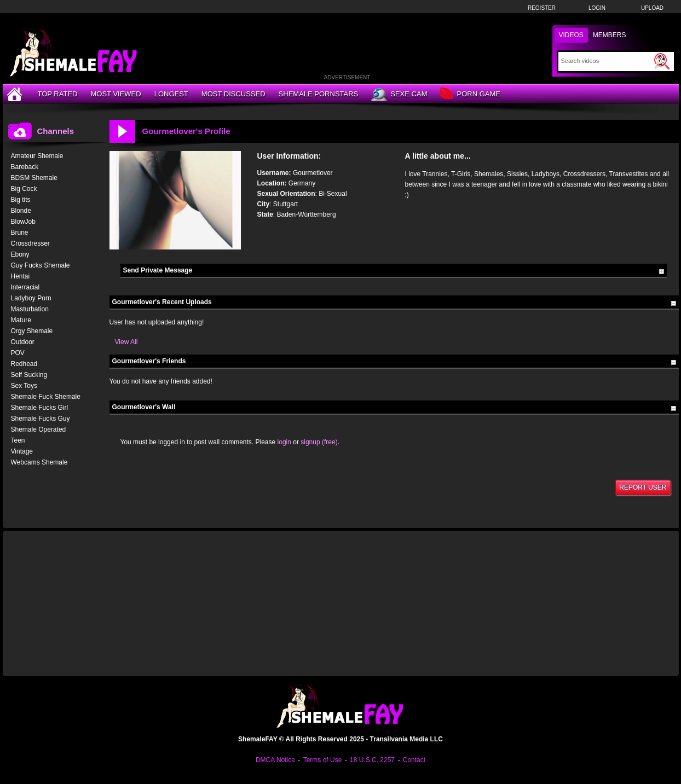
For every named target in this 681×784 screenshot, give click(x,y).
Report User (643, 487)
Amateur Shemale (37, 156)
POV (18, 353)
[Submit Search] (662, 61)
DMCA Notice (275, 760)
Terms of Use (323, 760)
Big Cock (24, 189)
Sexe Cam (399, 95)
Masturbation (30, 309)
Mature (21, 320)
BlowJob (23, 222)
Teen (18, 440)
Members (610, 35)
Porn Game (470, 94)
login (284, 442)
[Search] (606, 61)
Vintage (22, 451)
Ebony (20, 254)
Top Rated (58, 94)
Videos (571, 35)
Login (597, 8)
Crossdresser (30, 243)
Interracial (25, 287)
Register (542, 8)
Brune (20, 233)
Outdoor (23, 342)
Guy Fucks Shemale (41, 265)
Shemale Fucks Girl (40, 408)
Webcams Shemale (39, 462)
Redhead (24, 364)
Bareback (25, 167)
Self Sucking (29, 375)
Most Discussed (233, 94)
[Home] (16, 94)
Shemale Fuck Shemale (46, 397)
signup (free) (319, 442)
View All (126, 342)
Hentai (21, 276)
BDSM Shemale (34, 178)
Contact (414, 760)
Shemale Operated (39, 429)
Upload (652, 8)
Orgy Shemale (32, 331)
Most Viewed (116, 94)
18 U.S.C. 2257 (372, 760)
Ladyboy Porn (31, 298)
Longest (171, 94)
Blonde (21, 211)
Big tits (21, 200)
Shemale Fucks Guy (41, 419)
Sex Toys (24, 386)
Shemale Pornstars (319, 94)
